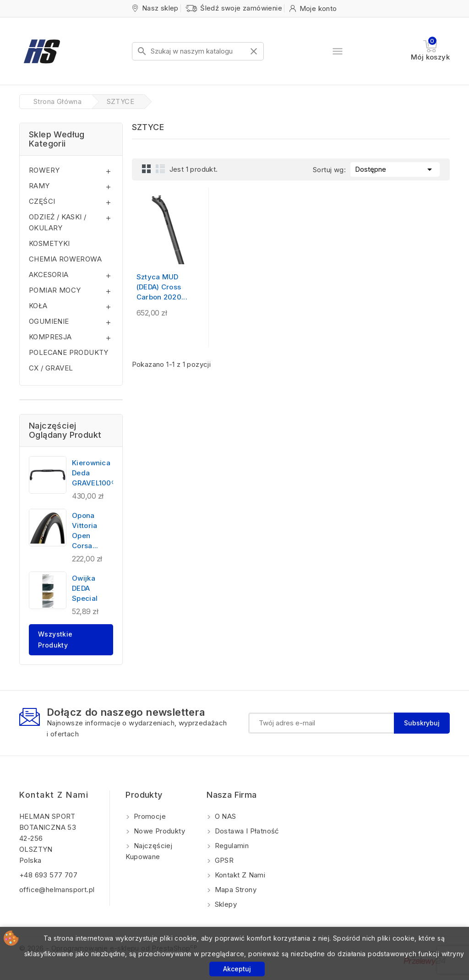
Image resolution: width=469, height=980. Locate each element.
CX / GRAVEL (51, 368)
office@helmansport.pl (57, 890)
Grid (147, 169)
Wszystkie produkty (55, 640)
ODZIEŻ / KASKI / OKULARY (57, 222)
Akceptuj (237, 969)
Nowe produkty (158, 831)
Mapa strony (234, 890)
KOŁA (38, 306)
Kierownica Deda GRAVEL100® (94, 473)
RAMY (39, 186)
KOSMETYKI (49, 243)
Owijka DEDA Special (85, 588)
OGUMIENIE (49, 321)
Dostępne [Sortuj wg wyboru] (395, 169)
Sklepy (225, 904)
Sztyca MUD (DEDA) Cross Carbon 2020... (162, 287)
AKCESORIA (49, 275)
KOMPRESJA (50, 337)
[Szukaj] (198, 51)
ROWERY (44, 170)
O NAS (224, 816)
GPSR (223, 860)
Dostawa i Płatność (246, 831)
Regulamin (231, 846)
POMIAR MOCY (55, 290)
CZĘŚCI (42, 201)
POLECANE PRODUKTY (69, 352)
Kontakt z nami (54, 795)
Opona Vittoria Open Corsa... (85, 531)
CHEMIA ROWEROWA (65, 259)
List (160, 169)
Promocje (149, 816)
